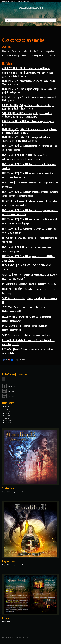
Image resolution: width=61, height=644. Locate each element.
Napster (50, 51)
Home (7, 406)
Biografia (8, 409)
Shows (7, 411)
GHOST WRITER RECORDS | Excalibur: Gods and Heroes (26, 68)
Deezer (6, 51)
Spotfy (16, 51)
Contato (8, 423)
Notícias (8, 420)
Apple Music (37, 51)
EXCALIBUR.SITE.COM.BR (31, 8)
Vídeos (8, 416)
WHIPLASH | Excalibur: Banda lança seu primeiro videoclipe (27, 335)
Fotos (7, 413)
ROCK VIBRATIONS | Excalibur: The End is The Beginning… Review (29, 284)
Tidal (25, 51)
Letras (7, 418)
